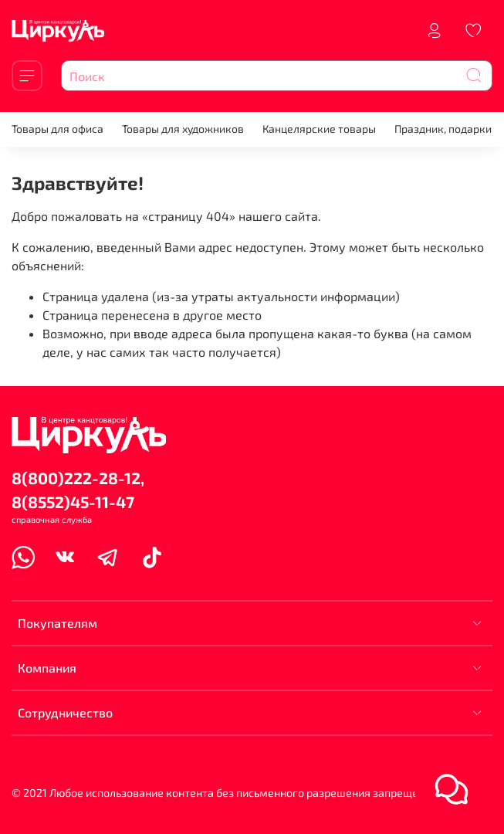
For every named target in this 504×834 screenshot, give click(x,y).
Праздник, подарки (443, 129)
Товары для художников (183, 129)
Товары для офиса (58, 129)
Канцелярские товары (319, 129)
